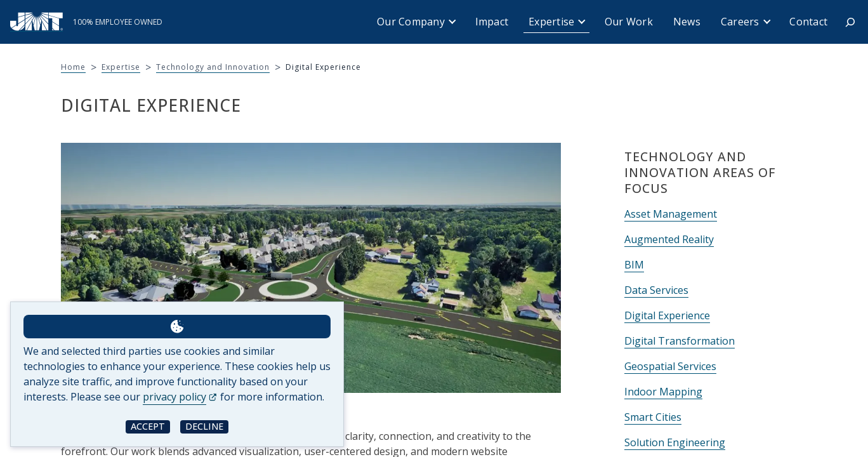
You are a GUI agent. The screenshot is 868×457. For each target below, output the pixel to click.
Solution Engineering (675, 442)
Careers (740, 22)
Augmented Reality (669, 239)
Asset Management (671, 214)
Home (73, 67)
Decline (204, 426)
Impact (492, 22)
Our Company (411, 22)
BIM (634, 265)
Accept (148, 426)
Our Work (629, 22)
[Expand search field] (850, 22)
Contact (808, 22)
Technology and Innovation (213, 67)
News (687, 22)
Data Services (656, 290)
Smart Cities (653, 417)
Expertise (551, 22)
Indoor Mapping (663, 392)
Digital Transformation (680, 341)
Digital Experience (667, 315)
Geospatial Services (670, 366)
